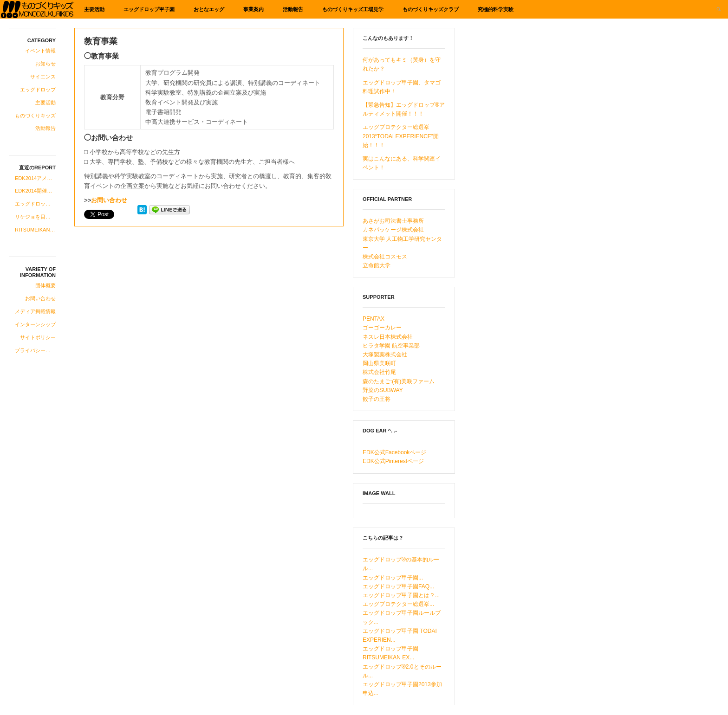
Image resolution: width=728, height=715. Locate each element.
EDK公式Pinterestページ (393, 461)
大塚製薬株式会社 (385, 354)
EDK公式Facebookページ (394, 452)
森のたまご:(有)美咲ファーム (399, 381)
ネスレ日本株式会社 (388, 337)
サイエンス (43, 77)
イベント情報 (40, 51)
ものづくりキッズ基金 (37, 9)
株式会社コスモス (385, 257)
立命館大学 (377, 265)
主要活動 (94, 9)
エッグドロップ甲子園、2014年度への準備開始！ (35, 204)
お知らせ (45, 64)
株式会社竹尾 (379, 372)
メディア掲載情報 (35, 311)
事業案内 (253, 9)
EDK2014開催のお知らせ (35, 191)
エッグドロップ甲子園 (149, 9)
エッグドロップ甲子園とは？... (401, 595)
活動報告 (293, 9)
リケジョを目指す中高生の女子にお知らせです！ (35, 217)
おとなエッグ (209, 9)
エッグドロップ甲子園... (393, 578)
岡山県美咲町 (379, 363)
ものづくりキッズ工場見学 (353, 9)
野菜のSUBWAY (383, 390)
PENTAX (374, 319)
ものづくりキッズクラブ (431, 9)
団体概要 (45, 285)
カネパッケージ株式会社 (393, 230)
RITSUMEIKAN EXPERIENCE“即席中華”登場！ (35, 230)
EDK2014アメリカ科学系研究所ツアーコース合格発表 (35, 178)
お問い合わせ (40, 298)
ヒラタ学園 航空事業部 (391, 346)
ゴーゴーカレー (382, 328)
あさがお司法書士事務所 (393, 221)
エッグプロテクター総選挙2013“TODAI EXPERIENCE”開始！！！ (401, 136)
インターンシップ (35, 324)
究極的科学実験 (496, 9)
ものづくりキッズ (35, 116)
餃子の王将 (377, 399)
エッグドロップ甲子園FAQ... (398, 586)
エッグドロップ (38, 90)
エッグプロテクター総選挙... (398, 604)
